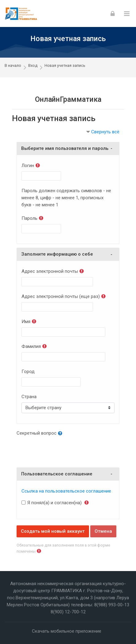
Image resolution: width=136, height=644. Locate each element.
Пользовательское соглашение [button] (57, 474)
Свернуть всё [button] (105, 132)
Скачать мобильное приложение (67, 631)
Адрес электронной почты (50, 271)
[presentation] (63, 451)
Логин (28, 166)
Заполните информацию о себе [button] (57, 254)
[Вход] (113, 13)
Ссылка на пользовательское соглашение (66, 491)
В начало (13, 65)
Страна (29, 397)
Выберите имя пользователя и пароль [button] (65, 148)
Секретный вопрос (37, 433)
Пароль (29, 218)
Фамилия (31, 346)
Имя (26, 322)
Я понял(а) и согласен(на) (54, 503)
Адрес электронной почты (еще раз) (61, 296)
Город (28, 372)
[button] (61, 434)
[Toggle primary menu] (127, 13)
